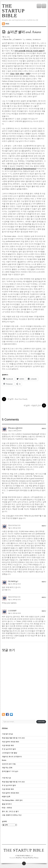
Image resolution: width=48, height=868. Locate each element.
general (29, 40)
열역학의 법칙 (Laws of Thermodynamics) (20, 169)
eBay (22, 74)
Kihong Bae (8, 40)
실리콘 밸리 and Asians (24, 32)
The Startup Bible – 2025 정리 (12, 800)
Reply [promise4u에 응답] (44, 582)
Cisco (12, 74)
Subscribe (41, 722)
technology (37, 40)
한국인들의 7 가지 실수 (10, 771)
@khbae (5, 728)
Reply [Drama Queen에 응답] (44, 428)
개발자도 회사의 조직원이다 (12, 757)
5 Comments (17, 40)
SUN (17, 74)
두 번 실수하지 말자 (9, 749)
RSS (7, 24)
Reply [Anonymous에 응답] (44, 526)
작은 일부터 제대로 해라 (11, 742)
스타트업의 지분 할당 (10, 753)
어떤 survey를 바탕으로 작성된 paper (29, 51)
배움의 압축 (6, 797)
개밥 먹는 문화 (7, 768)
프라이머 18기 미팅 (9, 764)
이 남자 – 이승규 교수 (35, 406)
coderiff (12, 611)
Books (4, 760)
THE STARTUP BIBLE (13, 11)
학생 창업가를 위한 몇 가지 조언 (13, 738)
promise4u (13, 581)
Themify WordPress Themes (31, 858)
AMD (28, 74)
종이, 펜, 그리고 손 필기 (10, 811)
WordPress (19, 858)
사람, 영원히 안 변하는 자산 (12, 815)
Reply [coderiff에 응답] (44, 611)
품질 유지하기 (7, 804)
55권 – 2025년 (7, 808)
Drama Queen (15, 428)
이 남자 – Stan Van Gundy (15, 399)
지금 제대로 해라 (8, 746)
